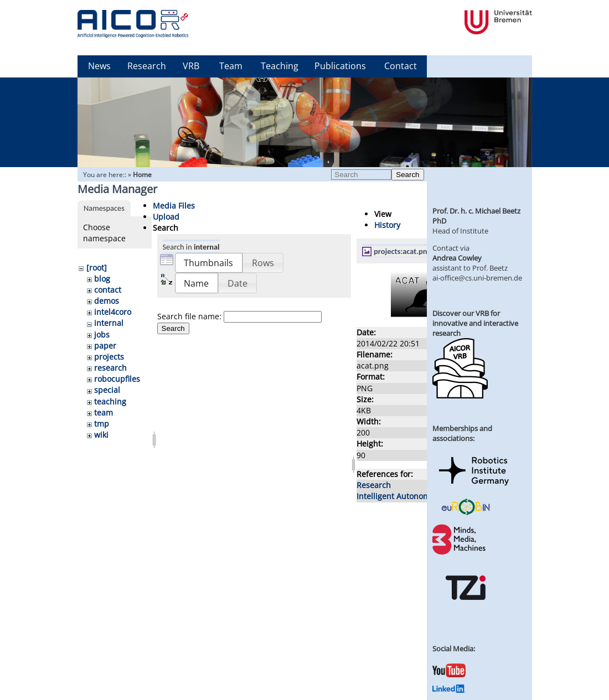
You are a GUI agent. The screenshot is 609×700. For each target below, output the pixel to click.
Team (231, 66)
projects (109, 357)
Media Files (174, 206)
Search (407, 175)
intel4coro (113, 312)
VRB (191, 66)
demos (107, 301)
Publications (340, 66)
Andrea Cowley (457, 258)
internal (109, 323)
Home (142, 175)
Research (147, 66)
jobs (102, 335)
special (107, 390)
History (387, 225)
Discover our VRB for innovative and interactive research (475, 323)
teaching (110, 401)
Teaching (280, 66)
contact (108, 290)
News (99, 66)
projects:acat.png (402, 251)
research (110, 368)
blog (102, 279)
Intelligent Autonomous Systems (416, 496)
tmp (102, 424)
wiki (101, 435)
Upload (166, 217)
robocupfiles (117, 379)
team (104, 413)
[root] (97, 268)
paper (105, 346)
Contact (401, 66)
